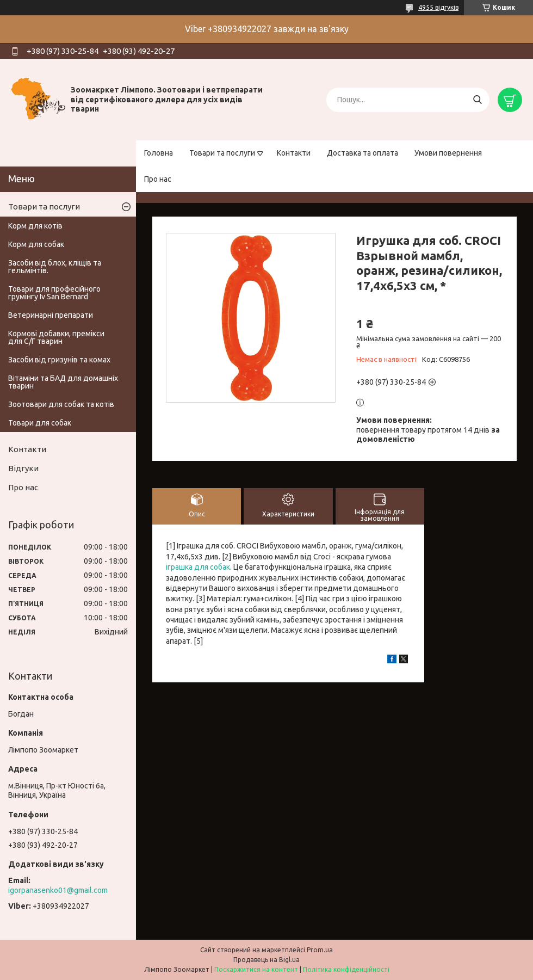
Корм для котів (35, 226)
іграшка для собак (198, 567)
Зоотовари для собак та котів (61, 404)
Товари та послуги (222, 153)
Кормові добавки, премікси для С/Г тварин (56, 337)
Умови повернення (448, 153)
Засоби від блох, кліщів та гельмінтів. (55, 267)
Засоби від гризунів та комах (59, 360)
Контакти (294, 153)
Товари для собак (40, 423)
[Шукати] (477, 100)
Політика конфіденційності (346, 969)
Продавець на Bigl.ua (266, 960)
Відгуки (23, 468)
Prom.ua (320, 950)
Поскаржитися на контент (256, 969)
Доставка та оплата (362, 153)
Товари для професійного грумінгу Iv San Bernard (54, 293)
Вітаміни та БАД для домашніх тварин (63, 382)
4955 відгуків (438, 7)
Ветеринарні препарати (51, 315)
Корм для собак (36, 244)
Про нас (158, 179)
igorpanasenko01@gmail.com (58, 890)
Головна (159, 153)
